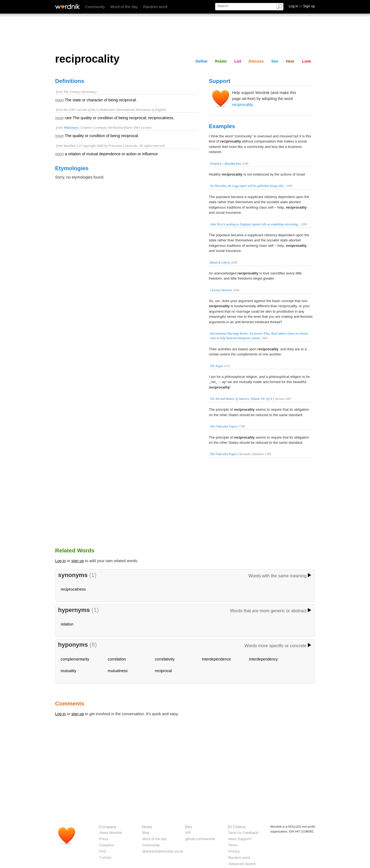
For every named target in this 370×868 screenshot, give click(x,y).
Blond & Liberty (220, 263)
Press (104, 839)
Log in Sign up (302, 6)
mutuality (68, 671)
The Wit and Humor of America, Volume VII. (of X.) (242, 399)
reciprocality (243, 105)
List (238, 61)
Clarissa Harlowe (221, 290)
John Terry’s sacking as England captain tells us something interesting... (255, 224)
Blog (146, 833)
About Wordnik (111, 833)
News (147, 827)
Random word (155, 7)
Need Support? (240, 839)
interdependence (216, 659)
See (275, 61)
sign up (78, 561)
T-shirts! (106, 858)
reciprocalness (73, 589)
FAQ (103, 851)
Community (95, 7)
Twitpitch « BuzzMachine (226, 164)
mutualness (118, 671)
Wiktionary (71, 128)
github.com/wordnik (200, 839)
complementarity (75, 659)
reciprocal (163, 671)
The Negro (217, 366)
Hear (290, 61)
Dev (189, 827)
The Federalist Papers (224, 426)
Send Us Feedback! (244, 833)
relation (67, 624)
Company (108, 827)
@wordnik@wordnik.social (163, 851)
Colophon (107, 845)
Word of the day (124, 7)
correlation (117, 659)
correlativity (165, 659)
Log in (60, 561)
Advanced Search (242, 864)
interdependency (263, 659)
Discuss (256, 61)
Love (307, 61)
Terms (233, 845)
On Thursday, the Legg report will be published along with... (248, 186)
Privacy (234, 851)
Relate (221, 61)
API (188, 833)
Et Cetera (237, 827)
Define (201, 61)
